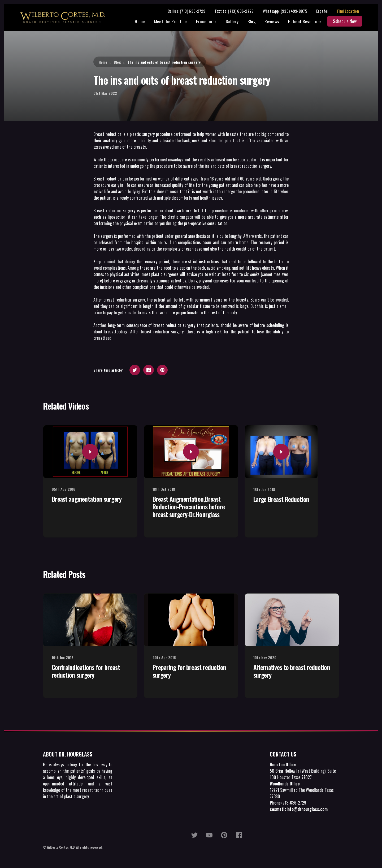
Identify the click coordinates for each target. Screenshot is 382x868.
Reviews (275, 22)
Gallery (235, 22)
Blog (255, 22)
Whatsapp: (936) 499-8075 (288, 11)
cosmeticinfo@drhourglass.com (299, 810)
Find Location (351, 11)
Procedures (210, 22)
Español (325, 11)
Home (143, 22)
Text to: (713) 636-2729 (237, 11)
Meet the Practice (174, 22)
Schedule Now (348, 22)
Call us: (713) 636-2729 (190, 11)
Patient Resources (308, 22)
